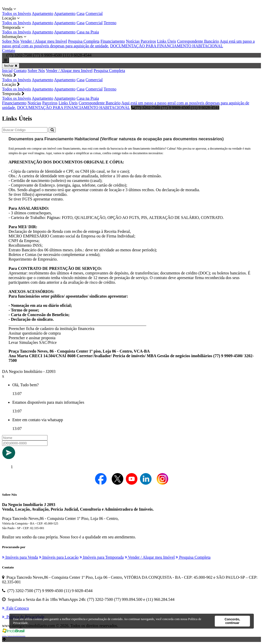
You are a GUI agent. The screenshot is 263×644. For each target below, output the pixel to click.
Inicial (7, 71)
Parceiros (148, 41)
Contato (9, 50)
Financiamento (113, 41)
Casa (81, 13)
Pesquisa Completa (84, 41)
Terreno (110, 23)
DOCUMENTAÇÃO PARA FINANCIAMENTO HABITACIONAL (167, 46)
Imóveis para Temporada (102, 557)
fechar (11, 66)
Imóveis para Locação (59, 557)
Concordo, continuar (232, 621)
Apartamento (43, 13)
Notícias (133, 41)
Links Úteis (166, 41)
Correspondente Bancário (198, 41)
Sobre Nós (11, 41)
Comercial (94, 13)
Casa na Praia (88, 32)
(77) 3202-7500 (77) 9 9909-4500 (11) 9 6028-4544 (175, 108)
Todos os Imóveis (17, 13)
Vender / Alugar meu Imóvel (44, 41)
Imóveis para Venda (20, 557)
